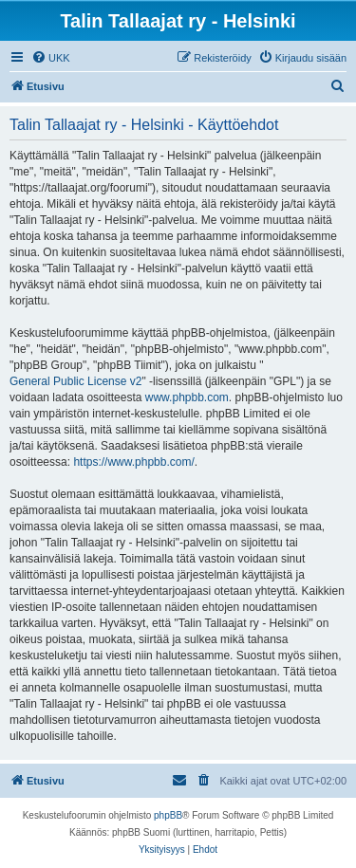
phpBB (168, 815)
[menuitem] (51, 58)
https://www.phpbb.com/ (133, 462)
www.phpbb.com (187, 397)
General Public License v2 (75, 381)
